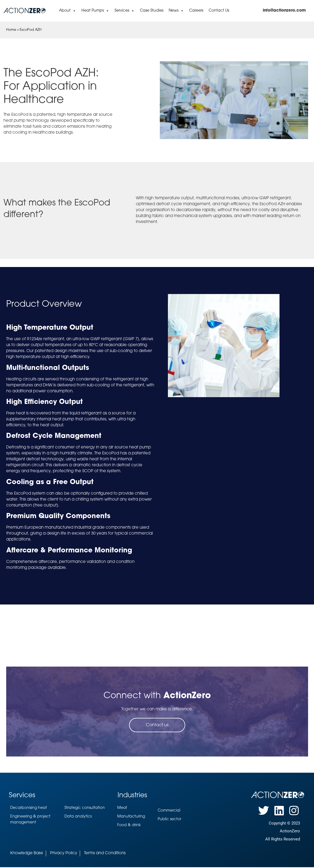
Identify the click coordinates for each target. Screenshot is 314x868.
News (176, 11)
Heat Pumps (95, 11)
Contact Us (219, 11)
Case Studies (152, 11)
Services (125, 11)
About (68, 11)
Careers (196, 11)
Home (11, 30)
